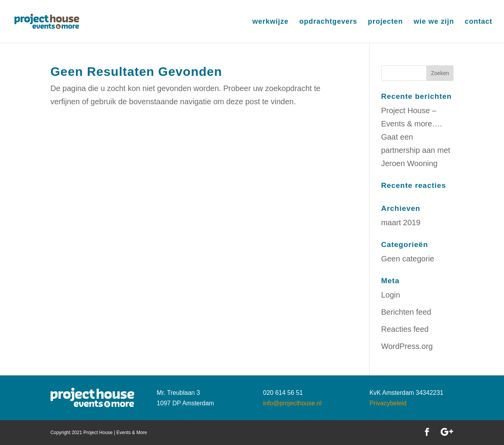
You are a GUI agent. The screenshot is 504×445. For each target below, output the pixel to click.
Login (391, 295)
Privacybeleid (388, 403)
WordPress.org (407, 346)
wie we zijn (434, 22)
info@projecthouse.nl (292, 403)
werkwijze (271, 22)
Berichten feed (406, 312)
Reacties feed (405, 329)
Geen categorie (408, 259)
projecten (385, 22)
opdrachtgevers (328, 22)
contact (479, 22)
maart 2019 (401, 223)
